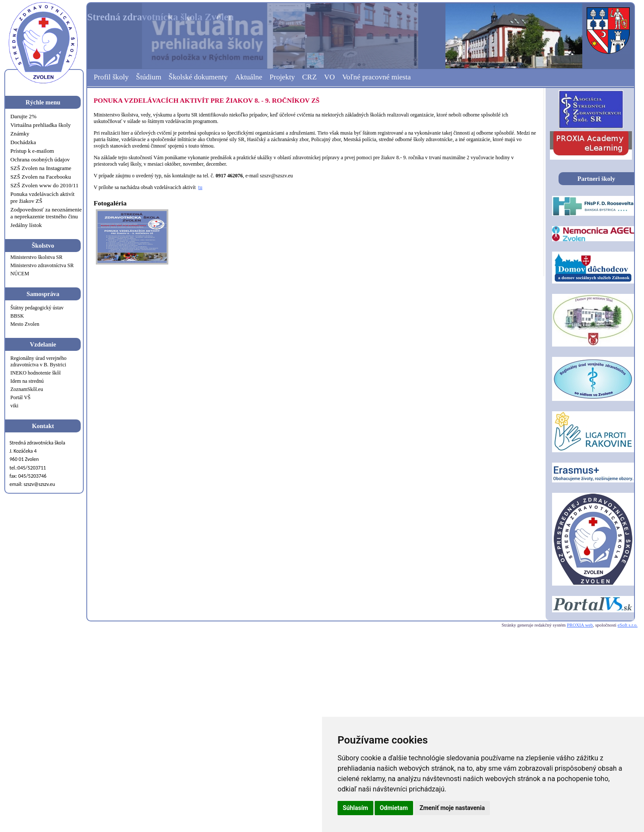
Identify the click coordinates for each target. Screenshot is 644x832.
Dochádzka (23, 142)
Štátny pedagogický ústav (37, 308)
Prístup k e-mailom (32, 151)
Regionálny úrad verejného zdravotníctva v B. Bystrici (38, 361)
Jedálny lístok (26, 225)
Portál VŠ (21, 397)
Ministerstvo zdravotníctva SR (42, 265)
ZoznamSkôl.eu (27, 389)
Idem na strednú (27, 381)
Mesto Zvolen (25, 324)
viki (14, 406)
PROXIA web (580, 625)
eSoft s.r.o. (628, 625)
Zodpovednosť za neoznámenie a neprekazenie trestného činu (46, 213)
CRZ (309, 77)
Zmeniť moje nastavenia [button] (452, 808)
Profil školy (111, 77)
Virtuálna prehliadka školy (41, 125)
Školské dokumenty (198, 77)
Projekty (283, 77)
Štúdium (149, 77)
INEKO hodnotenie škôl (36, 373)
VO (330, 77)
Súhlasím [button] (355, 808)
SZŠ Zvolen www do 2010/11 (44, 185)
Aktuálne (248, 77)
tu (200, 187)
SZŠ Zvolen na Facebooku (41, 177)
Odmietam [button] (394, 808)
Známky (20, 134)
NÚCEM (20, 274)
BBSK (17, 316)
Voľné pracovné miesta (377, 77)
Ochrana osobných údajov (40, 159)
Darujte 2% (23, 116)
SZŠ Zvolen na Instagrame (41, 168)
